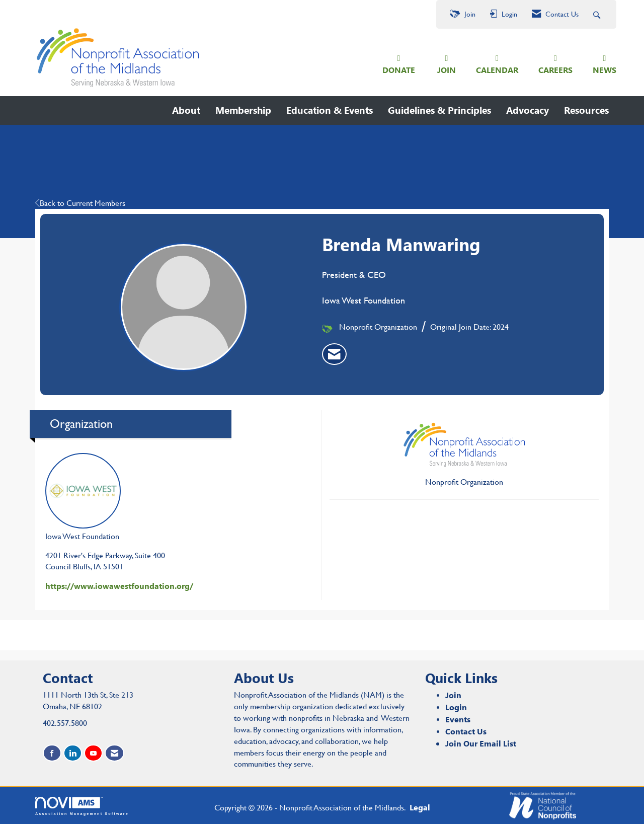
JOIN (447, 69)
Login (456, 706)
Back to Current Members (80, 202)
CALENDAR (497, 69)
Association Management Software (82, 806)
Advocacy (528, 109)
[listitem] (334, 353)
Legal (411, 807)
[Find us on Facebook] (52, 752)
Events (458, 718)
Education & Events (330, 109)
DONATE (399, 69)
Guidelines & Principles (439, 109)
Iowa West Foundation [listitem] (83, 496)
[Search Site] (598, 14)
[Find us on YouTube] (93, 752)
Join (453, 694)
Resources (586, 109)
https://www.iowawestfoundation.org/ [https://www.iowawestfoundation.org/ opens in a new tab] (119, 585)
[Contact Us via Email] (114, 752)
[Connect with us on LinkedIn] (73, 752)
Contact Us (466, 730)
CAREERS (555, 69)
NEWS (605, 69)
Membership (243, 109)
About (186, 109)
